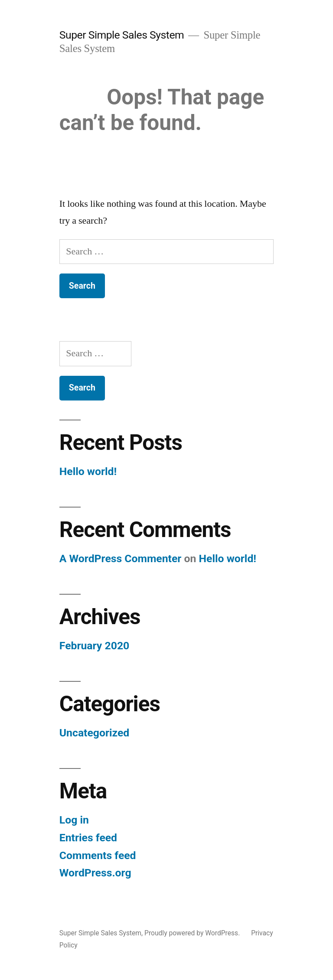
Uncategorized (95, 733)
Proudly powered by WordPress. (193, 933)
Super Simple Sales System (122, 35)
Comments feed (98, 855)
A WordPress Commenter (121, 558)
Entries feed (88, 838)
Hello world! (88, 471)
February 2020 (94, 646)
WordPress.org (95, 873)
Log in (74, 820)
